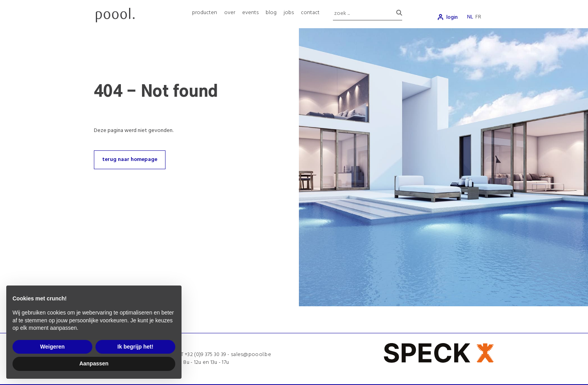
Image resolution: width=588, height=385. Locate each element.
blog (271, 13)
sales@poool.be (251, 355)
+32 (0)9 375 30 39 (205, 355)
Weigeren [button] (53, 347)
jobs (289, 13)
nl (470, 17)
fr (478, 17)
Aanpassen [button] (94, 363)
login (452, 17)
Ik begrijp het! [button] (135, 347)
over (230, 13)
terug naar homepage (130, 160)
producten (205, 13)
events (250, 13)
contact (310, 13)
